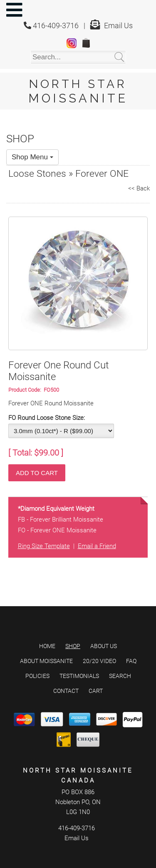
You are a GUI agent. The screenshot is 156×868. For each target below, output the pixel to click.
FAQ (131, 661)
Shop (73, 646)
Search (120, 676)
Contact (66, 691)
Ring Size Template (44, 546)
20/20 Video (99, 661)
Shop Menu (32, 157)
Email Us (118, 26)
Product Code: (26, 390)
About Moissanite (46, 661)
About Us (104, 646)
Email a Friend (97, 546)
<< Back (139, 188)
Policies (37, 676)
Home (47, 646)
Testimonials (79, 676)
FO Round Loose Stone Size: (47, 418)
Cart (96, 691)
